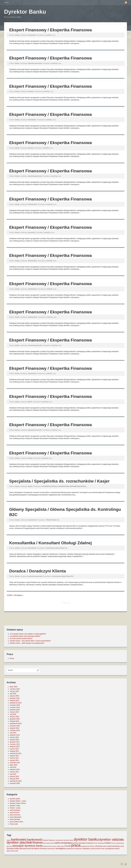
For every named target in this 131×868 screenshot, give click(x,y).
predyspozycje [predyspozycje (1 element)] (85, 846)
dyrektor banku (15, 799)
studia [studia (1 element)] (122, 846)
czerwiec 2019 (15, 707)
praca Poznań (15, 813)
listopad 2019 (14, 701)
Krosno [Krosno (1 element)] (113, 843)
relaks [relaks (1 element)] (104, 846)
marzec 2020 (14, 691)
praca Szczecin (15, 815)
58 (15, 595)
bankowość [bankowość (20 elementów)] (35, 840)
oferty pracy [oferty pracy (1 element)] (61, 846)
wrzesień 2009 (15, 783)
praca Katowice (15, 810)
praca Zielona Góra (16, 822)
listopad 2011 (14, 751)
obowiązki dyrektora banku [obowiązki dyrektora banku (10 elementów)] (28, 846)
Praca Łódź (14, 824)
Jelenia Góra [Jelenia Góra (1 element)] (51, 843)
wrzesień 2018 (15, 726)
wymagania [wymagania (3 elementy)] (61, 848)
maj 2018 (13, 733)
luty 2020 (13, 694)
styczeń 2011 (14, 760)
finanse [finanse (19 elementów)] (38, 842)
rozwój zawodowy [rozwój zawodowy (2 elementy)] (113, 846)
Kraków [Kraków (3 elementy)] (108, 843)
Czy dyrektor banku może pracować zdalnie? (25, 636)
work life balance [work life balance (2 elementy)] (33, 849)
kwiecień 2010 (15, 770)
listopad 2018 (14, 721)
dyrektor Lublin (15, 806)
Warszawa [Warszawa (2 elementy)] (23, 849)
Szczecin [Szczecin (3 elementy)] (10, 848)
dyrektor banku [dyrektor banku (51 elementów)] (86, 839)
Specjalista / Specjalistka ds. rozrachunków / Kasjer (59, 481)
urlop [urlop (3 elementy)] (17, 848)
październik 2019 (16, 703)
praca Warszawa (16, 817)
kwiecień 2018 (15, 735)
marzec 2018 (14, 737)
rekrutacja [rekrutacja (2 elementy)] (98, 846)
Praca (12, 658)
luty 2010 (13, 774)
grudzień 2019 (15, 698)
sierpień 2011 (14, 756)
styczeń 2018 (14, 740)
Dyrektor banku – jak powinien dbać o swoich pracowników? (30, 641)
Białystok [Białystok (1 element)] (46, 840)
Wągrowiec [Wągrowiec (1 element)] (79, 849)
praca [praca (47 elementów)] (76, 845)
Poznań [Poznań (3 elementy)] (68, 846)
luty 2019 (13, 714)
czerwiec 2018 (15, 730)
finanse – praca (15, 808)
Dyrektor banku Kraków (18, 803)
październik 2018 (16, 724)
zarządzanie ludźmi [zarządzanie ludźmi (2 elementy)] (112, 849)
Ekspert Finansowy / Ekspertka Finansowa (51, 30)
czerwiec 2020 (15, 689)
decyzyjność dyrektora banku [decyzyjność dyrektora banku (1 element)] (65, 840)
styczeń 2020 (14, 696)
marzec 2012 (14, 749)
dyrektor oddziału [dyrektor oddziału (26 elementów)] (112, 839)
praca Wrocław (15, 819)
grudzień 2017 (15, 742)
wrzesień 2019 (15, 705)
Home (6, 3)
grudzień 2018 (15, 719)
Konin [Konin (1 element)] (96, 843)
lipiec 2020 (13, 687)
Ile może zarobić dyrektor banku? (21, 639)
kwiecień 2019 (15, 710)
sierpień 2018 (14, 728)
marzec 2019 (14, 712)
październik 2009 (16, 781)
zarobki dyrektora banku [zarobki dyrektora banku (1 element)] (97, 849)
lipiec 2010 (13, 765)
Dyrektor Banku (25, 12)
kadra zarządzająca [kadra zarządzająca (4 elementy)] (64, 843)
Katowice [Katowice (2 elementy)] (90, 843)
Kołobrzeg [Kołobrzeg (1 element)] (101, 843)
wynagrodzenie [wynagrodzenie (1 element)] (70, 849)
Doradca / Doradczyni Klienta (38, 571)
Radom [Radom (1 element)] (92, 846)
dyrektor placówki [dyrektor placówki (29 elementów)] (20, 842)
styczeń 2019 (14, 717)
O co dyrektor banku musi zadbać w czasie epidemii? (28, 634)
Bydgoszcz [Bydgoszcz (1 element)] (52, 840)
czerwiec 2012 (15, 744)
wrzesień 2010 (15, 763)
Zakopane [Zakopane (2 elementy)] (86, 849)
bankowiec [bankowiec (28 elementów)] (19, 839)
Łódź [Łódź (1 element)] (16, 851)
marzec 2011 (14, 758)
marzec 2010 (14, 772)
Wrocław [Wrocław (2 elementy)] (43, 849)
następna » (19, 595)
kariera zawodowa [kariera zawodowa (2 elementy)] (80, 843)
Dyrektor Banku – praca (18, 801)
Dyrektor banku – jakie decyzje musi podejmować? (27, 643)
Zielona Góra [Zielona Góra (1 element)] (11, 851)
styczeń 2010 (14, 776)
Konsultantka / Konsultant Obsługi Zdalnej (50, 543)
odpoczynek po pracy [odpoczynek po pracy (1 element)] (50, 846)
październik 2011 (16, 753)
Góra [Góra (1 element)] (45, 843)
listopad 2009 (14, 779)
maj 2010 (13, 767)
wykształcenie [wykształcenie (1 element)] (51, 849)
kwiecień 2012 (15, 747)
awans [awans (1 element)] (9, 840)
